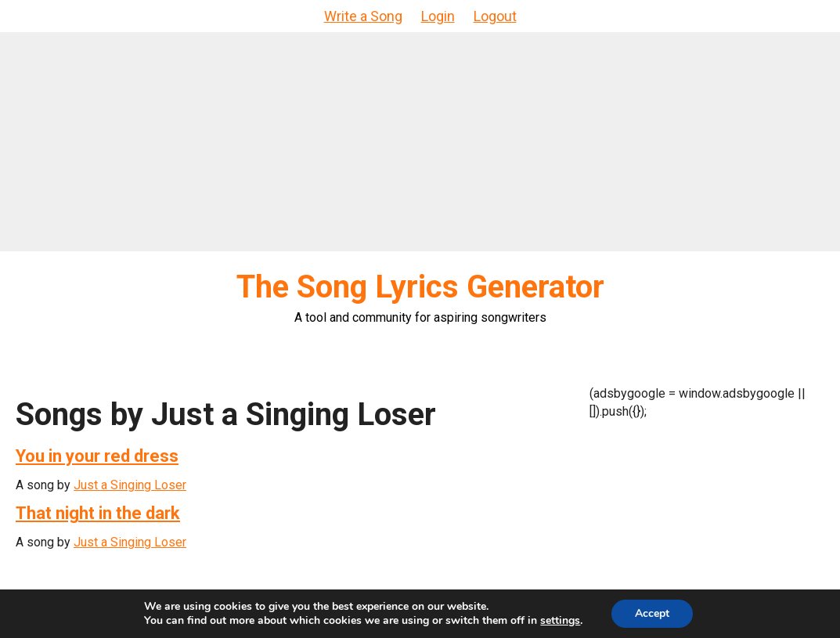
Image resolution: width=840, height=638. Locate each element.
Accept (652, 613)
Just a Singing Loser (130, 485)
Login (438, 16)
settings (560, 621)
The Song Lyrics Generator (420, 287)
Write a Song (363, 16)
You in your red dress (97, 456)
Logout (495, 16)
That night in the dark (98, 513)
